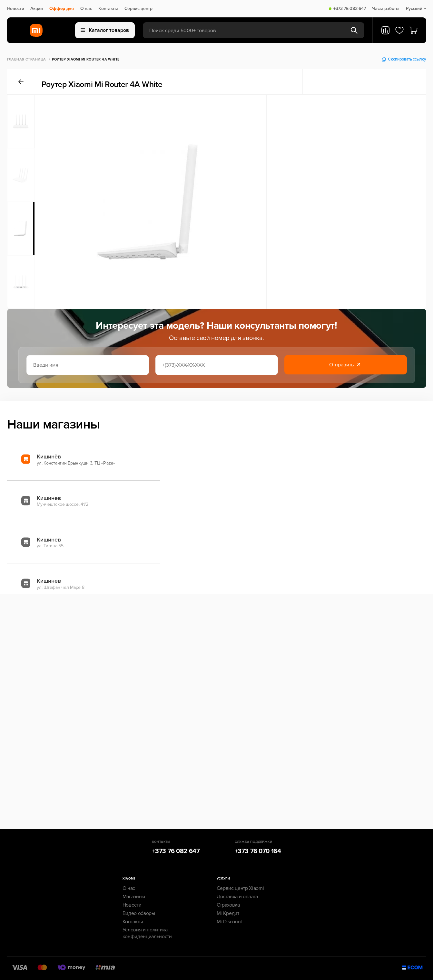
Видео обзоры (139, 913)
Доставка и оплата (237, 897)
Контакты (108, 9)
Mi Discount (229, 922)
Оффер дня (62, 9)
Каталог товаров (105, 30)
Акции (36, 9)
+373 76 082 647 (349, 9)
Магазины (134, 897)
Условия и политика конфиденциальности (147, 933)
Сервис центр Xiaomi (240, 888)
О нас (86, 9)
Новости (16, 9)
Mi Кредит (228, 913)
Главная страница (27, 59)
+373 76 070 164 (258, 851)
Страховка (228, 905)
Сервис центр (138, 9)
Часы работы (386, 9)
